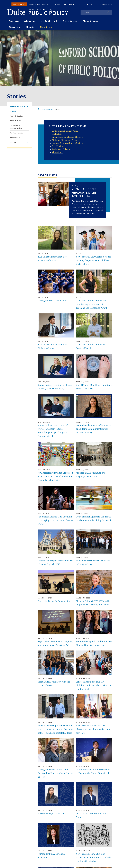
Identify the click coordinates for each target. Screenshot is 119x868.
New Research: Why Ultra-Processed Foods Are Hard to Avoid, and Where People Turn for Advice (55, 476)
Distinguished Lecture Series (16, 127)
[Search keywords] (93, 12)
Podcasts (14, 142)
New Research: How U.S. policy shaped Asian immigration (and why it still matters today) (94, 858)
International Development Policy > (68, 137)
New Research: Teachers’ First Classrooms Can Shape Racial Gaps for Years (93, 729)
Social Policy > (58, 146)
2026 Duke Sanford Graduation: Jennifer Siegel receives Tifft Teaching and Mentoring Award (91, 304)
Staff (64, 4)
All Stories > (57, 152)
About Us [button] (30, 27)
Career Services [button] (70, 21)
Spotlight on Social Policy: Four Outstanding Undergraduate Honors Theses (55, 773)
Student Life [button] (15, 27)
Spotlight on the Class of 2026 (52, 301)
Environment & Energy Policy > (66, 131)
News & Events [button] (47, 27)
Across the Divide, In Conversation (54, 601)
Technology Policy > (61, 149)
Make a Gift (18, 4)
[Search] (109, 12)
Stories (13, 111)
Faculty (57, 4)
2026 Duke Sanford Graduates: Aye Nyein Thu (87, 192)
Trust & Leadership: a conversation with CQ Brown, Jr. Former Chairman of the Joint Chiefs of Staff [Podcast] (55, 729)
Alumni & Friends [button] (91, 21)
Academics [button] (14, 21)
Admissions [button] (30, 21)
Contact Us (87, 4)
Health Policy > (59, 134)
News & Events (19, 107)
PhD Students (75, 4)
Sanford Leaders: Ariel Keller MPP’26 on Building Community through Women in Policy (94, 429)
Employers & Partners (103, 4)
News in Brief (15, 121)
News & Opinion (16, 116)
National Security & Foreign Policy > (68, 143)
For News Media (16, 133)
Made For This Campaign (39, 4)
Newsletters (15, 138)
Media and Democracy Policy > (65, 140)
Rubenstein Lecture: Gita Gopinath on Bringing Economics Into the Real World (56, 520)
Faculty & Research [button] (49, 21)
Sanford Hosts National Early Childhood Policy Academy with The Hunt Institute (94, 685)
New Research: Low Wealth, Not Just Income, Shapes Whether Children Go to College (93, 260)
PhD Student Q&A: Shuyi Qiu (51, 814)
